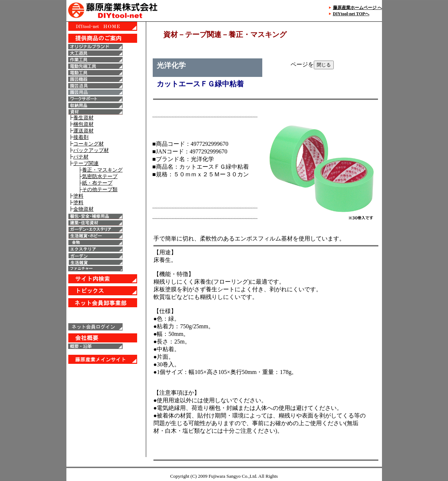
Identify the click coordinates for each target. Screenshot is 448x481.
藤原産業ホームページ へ (357, 8)
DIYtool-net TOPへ (351, 14)
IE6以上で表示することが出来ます (106, 239)
